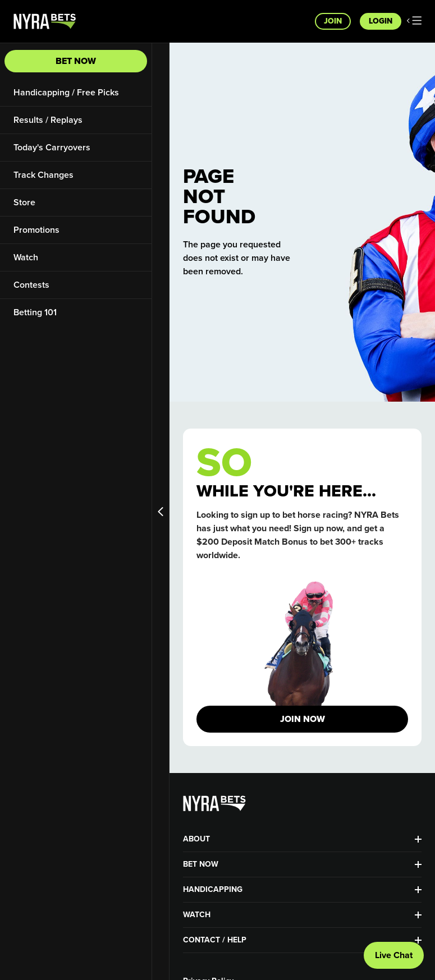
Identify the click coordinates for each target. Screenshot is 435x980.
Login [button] (381, 21)
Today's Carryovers (52, 147)
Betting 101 (35, 312)
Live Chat (394, 955)
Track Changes (43, 175)
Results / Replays (48, 120)
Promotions (36, 230)
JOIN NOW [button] (303, 719)
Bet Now (76, 61)
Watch (26, 257)
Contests (31, 285)
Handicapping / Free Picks (66, 92)
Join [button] (333, 21)
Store (24, 202)
